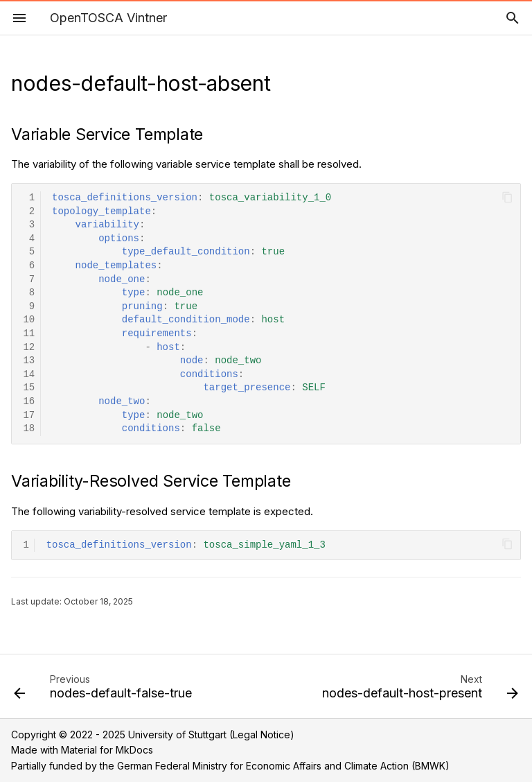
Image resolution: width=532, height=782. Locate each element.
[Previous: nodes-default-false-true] (105, 690)
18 (29, 429)
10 (29, 320)
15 (29, 388)
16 (29, 402)
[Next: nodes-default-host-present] (418, 690)
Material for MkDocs (107, 750)
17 (29, 416)
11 (29, 334)
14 (29, 375)
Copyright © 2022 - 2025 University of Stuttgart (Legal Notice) (153, 735)
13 (29, 361)
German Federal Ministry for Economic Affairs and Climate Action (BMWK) (283, 766)
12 (29, 348)
